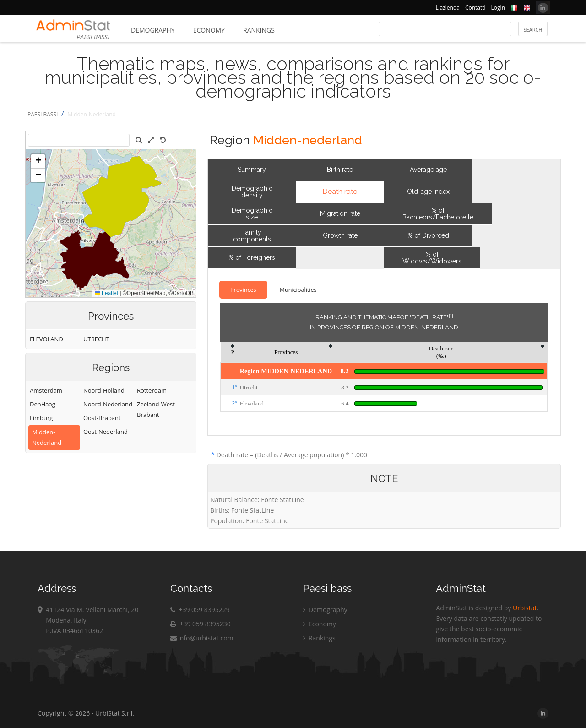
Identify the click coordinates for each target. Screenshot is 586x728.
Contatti (475, 8)
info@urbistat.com (202, 638)
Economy (209, 30)
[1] (451, 316)
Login (498, 8)
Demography (153, 30)
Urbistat (525, 608)
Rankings (259, 30)
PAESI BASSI (43, 114)
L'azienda (448, 8)
